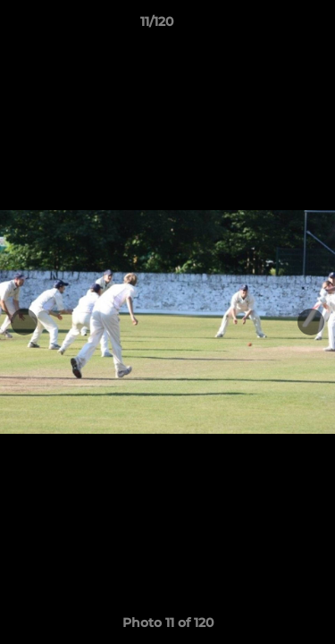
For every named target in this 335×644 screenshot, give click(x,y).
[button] (271, 26)
